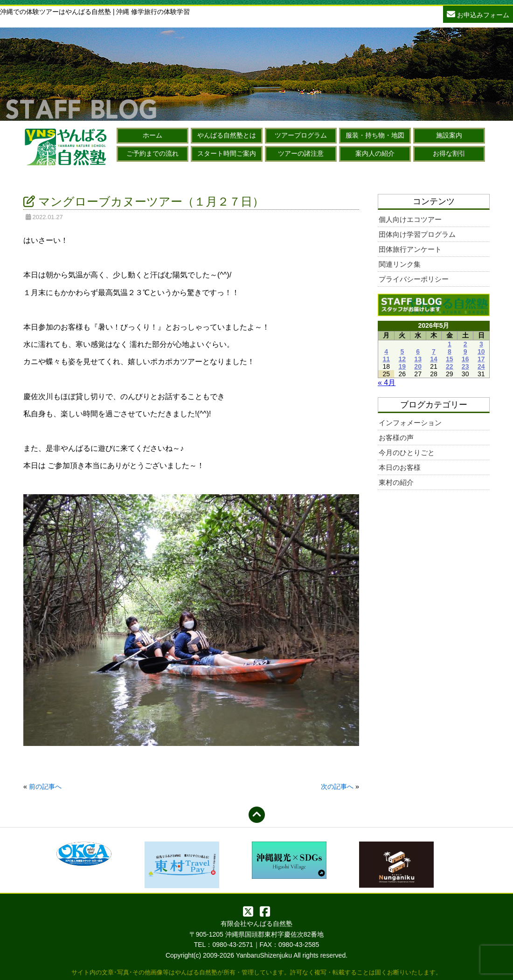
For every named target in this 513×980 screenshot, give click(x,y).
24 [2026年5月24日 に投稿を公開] (481, 366)
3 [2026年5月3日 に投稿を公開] (481, 344)
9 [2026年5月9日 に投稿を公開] (465, 352)
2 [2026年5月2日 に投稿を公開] (465, 344)
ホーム (153, 135)
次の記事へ (337, 787)
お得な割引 (449, 153)
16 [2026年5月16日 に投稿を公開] (465, 359)
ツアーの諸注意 (301, 153)
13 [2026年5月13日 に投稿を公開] (418, 359)
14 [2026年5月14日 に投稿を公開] (434, 359)
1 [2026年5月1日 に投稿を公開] (450, 344)
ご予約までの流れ (153, 153)
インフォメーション (410, 423)
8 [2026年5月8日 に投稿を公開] (450, 352)
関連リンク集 (400, 264)
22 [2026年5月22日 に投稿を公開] (450, 366)
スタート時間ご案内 (227, 153)
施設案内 (449, 135)
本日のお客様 (400, 467)
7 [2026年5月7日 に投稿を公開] (434, 352)
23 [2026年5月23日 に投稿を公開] (465, 366)
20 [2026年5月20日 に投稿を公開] (418, 366)
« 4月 (387, 383)
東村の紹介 (396, 482)
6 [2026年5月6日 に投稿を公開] (418, 352)
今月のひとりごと (407, 452)
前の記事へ (45, 787)
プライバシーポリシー (414, 279)
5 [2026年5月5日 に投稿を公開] (402, 352)
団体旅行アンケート (410, 249)
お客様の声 (396, 438)
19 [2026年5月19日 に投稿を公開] (402, 366)
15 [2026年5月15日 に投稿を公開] (450, 359)
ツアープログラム (301, 135)
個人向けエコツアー (410, 219)
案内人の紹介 (375, 153)
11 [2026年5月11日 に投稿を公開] (386, 359)
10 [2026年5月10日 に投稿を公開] (481, 352)
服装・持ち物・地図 (375, 135)
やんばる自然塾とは (227, 135)
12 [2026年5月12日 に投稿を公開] (402, 359)
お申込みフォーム (478, 14)
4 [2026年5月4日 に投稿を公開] (386, 352)
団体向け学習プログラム (417, 234)
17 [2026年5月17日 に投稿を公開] (481, 359)
